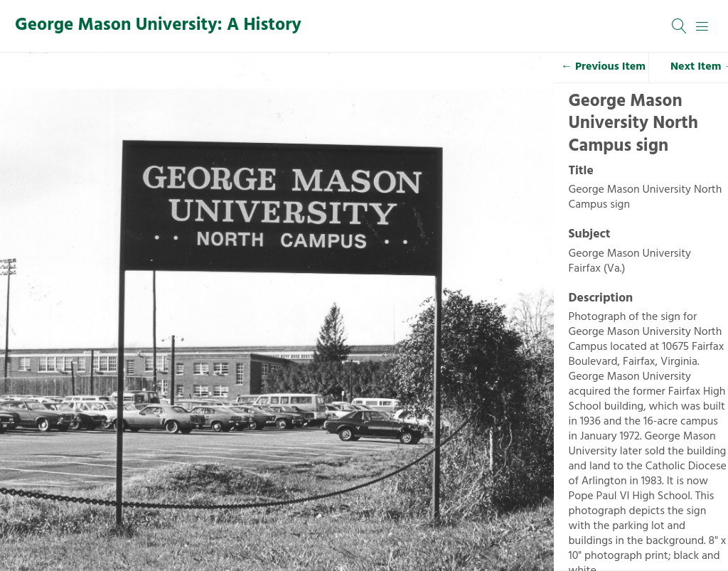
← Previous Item (603, 67)
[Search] (680, 26)
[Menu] (702, 26)
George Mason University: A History (158, 26)
